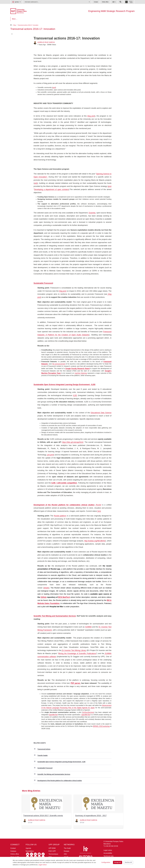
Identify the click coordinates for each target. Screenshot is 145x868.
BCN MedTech (64, 597)
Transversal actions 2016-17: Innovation (28, 25)
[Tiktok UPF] (43, 854)
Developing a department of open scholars (51, 189)
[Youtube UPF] (39, 854)
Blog (15, 25)
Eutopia (66, 851)
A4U (65, 854)
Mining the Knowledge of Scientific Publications (77, 653)
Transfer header (43, 755)
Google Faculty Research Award (78, 369)
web (36, 183)
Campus (13, 851)
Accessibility (108, 853)
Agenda (28, 848)
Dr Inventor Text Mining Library (74, 650)
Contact (96, 2)
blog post (91, 116)
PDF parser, (76, 683)
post (54, 87)
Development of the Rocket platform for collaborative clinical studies (60, 781)
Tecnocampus (53, 854)
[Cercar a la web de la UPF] (121, 2)
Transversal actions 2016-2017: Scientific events (43, 816)
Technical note (109, 856)
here (99, 511)
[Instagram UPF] (31, 854)
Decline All (128, 862)
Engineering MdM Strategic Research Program (111, 11)
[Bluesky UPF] (28, 854)
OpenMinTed (53, 715)
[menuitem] (16, 19)
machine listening (81, 373)
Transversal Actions (44, 749)
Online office (105, 2)
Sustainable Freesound (45, 768)
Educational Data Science (101, 413)
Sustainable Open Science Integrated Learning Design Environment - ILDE (61, 762)
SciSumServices (88, 712)
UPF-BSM (52, 848)
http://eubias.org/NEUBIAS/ (95, 541)
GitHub (44, 597)
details (46, 588)
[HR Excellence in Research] (85, 850)
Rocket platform (60, 516)
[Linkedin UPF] (35, 854)
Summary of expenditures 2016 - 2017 (91, 816)
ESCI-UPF (52, 851)
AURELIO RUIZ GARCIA (46, 42)
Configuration (106, 862)
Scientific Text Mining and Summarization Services (54, 774)
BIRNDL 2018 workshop (101, 726)
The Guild (67, 848)
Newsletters (30, 851)
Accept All (117, 862)
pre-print (50, 455)
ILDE (75, 395)
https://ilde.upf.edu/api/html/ (73, 442)
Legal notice (108, 850)
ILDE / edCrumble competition (64, 483)
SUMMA (88, 627)
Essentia (92, 213)
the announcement (59, 364)
